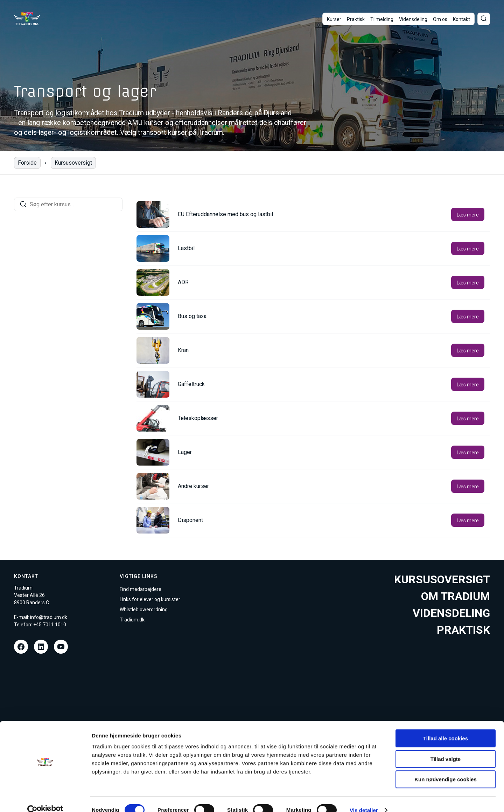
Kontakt (461, 19)
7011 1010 (54, 625)
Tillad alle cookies (446, 726)
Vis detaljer (364, 798)
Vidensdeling (413, 19)
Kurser (334, 19)
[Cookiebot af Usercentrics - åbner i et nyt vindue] (45, 798)
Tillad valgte (446, 747)
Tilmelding (382, 19)
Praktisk (356, 19)
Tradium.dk (132, 620)
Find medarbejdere (141, 589)
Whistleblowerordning (144, 610)
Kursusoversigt (73, 163)
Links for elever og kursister (150, 599)
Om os (440, 19)
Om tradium (456, 596)
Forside (27, 163)
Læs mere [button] (468, 215)
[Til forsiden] (27, 19)
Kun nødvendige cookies (446, 767)
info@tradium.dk (49, 617)
